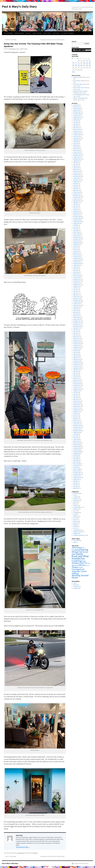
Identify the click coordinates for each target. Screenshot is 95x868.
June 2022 (76, 185)
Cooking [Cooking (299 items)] (75, 550)
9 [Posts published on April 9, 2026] (81, 63)
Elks (74, 504)
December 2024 (77, 133)
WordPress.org (77, 588)
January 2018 (76, 277)
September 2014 (77, 347)
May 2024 (76, 145)
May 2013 (76, 375)
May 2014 (76, 354)
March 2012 (76, 399)
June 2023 (76, 164)
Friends (75, 509)
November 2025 (77, 114)
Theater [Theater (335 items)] (75, 567)
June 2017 (76, 290)
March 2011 (76, 420)
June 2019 (76, 248)
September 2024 (77, 138)
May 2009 (76, 459)
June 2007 (76, 483)
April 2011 (76, 419)
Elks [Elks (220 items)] (74, 554)
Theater (75, 527)
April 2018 (76, 272)
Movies (75, 523)
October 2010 (76, 429)
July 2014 (76, 351)
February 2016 (77, 318)
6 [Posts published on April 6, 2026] (73, 63)
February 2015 (77, 338)
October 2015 (76, 325)
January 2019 (76, 257)
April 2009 (76, 460)
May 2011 (76, 417)
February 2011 (77, 422)
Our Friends (56, 33)
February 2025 (77, 129)
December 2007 (77, 473)
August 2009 (76, 453)
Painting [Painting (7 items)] (87, 565)
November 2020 (77, 218)
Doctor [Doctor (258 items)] (85, 552)
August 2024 (76, 140)
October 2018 (76, 262)
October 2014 (76, 345)
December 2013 (77, 363)
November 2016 (77, 302)
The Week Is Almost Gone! (80, 84)
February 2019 (77, 255)
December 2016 (77, 300)
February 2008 (77, 469)
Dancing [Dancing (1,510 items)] (84, 550)
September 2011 (77, 410)
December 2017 (77, 279)
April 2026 (76, 105)
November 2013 (77, 365)
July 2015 (76, 330)
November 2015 (77, 323)
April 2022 (76, 189)
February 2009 (77, 464)
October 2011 (76, 408)
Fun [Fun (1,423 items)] (83, 559)
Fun (74, 511)
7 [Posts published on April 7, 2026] (76, 63)
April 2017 (76, 293)
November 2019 (77, 239)
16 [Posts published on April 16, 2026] (81, 65)
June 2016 (76, 311)
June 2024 (76, 143)
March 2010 (76, 441)
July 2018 (76, 267)
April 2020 (76, 230)
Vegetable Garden (77, 532)
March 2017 (76, 295)
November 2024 (77, 135)
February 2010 (77, 443)
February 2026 (77, 109)
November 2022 (77, 176)
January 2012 (76, 403)
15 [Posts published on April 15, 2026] (79, 65)
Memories (76, 521)
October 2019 (76, 241)
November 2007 (77, 474)
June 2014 (76, 352)
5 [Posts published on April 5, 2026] (90, 61)
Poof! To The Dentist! (10, 40)
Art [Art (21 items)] (83, 548)
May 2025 (76, 124)
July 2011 (76, 413)
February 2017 (77, 297)
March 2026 (76, 107)
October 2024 (76, 136)
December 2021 (77, 196)
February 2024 (77, 150)
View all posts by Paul (23, 847)
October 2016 (76, 304)
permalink (35, 853)
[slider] (80, 50)
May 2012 (76, 396)
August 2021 (76, 203)
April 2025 (76, 126)
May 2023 (76, 166)
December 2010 (77, 426)
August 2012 (76, 391)
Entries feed (76, 585)
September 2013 (77, 368)
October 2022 (76, 178)
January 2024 (76, 152)
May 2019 (76, 250)
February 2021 (77, 213)
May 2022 (76, 187)
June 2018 (76, 269)
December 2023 (77, 154)
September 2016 (77, 305)
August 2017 (76, 286)
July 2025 (76, 121)
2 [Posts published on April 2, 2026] (81, 61)
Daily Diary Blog (19, 33)
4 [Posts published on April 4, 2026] (87, 61)
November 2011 (77, 406)
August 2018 (76, 265)
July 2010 (76, 434)
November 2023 (77, 156)
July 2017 (76, 288)
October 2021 (76, 199)
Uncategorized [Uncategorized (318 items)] (78, 569)
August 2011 (76, 412)
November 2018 (77, 260)
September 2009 (77, 452)
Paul (26, 49)
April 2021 (76, 210)
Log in (75, 583)
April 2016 (76, 314)
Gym (74, 514)
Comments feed (77, 587)
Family (75, 506)
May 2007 (76, 485)
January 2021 (76, 215)
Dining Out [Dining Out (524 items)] (77, 552)
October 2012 (76, 387)
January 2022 (76, 194)
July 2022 (76, 183)
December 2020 (77, 217)
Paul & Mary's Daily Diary (19, 7)
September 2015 (77, 326)
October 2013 (76, 366)
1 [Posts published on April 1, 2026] (79, 61)
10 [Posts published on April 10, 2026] (84, 63)
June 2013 (76, 373)
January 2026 (76, 110)
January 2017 (76, 298)
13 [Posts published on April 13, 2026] (73, 65)
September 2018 (77, 264)
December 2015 (77, 321)
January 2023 (76, 173)
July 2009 (76, 455)
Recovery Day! (77, 81)
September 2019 (77, 243)
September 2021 (77, 201)
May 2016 (76, 312)
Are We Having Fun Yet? (79, 95)
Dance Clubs (47, 33)
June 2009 (76, 457)
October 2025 (76, 116)
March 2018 (76, 274)
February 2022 (77, 192)
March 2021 (76, 211)
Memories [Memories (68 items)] (75, 565)
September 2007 (77, 478)
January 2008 (76, 471)
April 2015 (76, 335)
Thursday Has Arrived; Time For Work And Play (53, 40)
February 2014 (77, 359)
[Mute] (86, 50)
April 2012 (76, 398)
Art (74, 495)
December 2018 (77, 258)
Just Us (75, 518)
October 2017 (76, 283)
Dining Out (76, 500)
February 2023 (77, 171)
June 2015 (76, 331)
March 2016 (76, 316)
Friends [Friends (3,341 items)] (76, 558)
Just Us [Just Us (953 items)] (83, 563)
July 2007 (76, 481)
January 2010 (76, 445)
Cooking (75, 497)
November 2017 (77, 281)
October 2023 (76, 157)
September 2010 (77, 431)
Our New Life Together (67, 33)
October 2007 (76, 476)
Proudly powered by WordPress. (81, 863)
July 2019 (76, 246)
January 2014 (76, 361)
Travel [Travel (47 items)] (81, 567)
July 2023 (76, 163)
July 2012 (76, 392)
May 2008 (76, 467)
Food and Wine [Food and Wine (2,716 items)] (80, 556)
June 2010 (76, 436)
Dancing (75, 499)
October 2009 (76, 450)
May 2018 (76, 271)
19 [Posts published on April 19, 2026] (90, 65)
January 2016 (76, 319)
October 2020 (76, 220)
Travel (75, 528)
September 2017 (77, 284)
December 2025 (77, 112)
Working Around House (79, 535)
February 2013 (77, 380)
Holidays (75, 516)
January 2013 (76, 382)
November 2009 (77, 448)
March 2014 (76, 358)
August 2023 (76, 161)
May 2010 (76, 438)
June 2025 (76, 122)
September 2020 (77, 222)
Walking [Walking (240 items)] (75, 573)
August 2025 (76, 119)
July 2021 (76, 204)
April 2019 (76, 251)
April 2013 (76, 377)
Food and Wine (77, 507)
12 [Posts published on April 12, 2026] (90, 63)
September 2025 (77, 117)
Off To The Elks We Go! (79, 88)
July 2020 (76, 225)
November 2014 (77, 344)
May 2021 (76, 208)
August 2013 (76, 370)
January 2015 (76, 340)
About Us (28, 33)
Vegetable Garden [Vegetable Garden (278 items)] (79, 571)
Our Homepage (8, 33)
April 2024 (76, 147)
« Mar (73, 72)
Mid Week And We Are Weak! (80, 91)
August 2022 (76, 182)
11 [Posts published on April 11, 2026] (87, 63)
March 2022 (76, 190)
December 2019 (77, 237)
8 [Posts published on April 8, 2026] (79, 63)
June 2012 (76, 394)
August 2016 (76, 307)
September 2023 (77, 159)
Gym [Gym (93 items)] (84, 561)
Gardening (76, 513)
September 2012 (77, 389)
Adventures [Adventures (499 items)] (77, 547)
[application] (81, 50)
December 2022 (77, 175)
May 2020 (76, 229)
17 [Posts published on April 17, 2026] (84, 65)
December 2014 (77, 342)
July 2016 (76, 309)
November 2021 (77, 197)
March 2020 (76, 232)
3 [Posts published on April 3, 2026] (84, 61)
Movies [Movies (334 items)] (82, 565)
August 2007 (76, 480)
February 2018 (77, 276)
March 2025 (76, 128)
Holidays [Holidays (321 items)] (76, 563)
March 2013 (76, 379)
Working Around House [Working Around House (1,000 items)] (80, 576)
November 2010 (77, 427)
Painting (75, 525)
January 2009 (76, 466)
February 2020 (77, 234)
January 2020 (76, 236)
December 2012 (77, 384)
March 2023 (76, 170)
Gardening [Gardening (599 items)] (77, 561)
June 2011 (76, 415)
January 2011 (76, 424)
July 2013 (76, 372)
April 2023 (76, 168)
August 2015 (76, 328)
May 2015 (76, 333)
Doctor (75, 502)
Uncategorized (21, 853)
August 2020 (76, 224)
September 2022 (77, 180)
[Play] (74, 50)
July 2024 (76, 142)
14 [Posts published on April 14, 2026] (76, 65)
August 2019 (76, 244)
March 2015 (76, 337)
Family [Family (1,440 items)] (79, 554)
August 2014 (76, 349)
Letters (75, 520)
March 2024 (76, 149)
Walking (75, 534)
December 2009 (77, 446)
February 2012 (77, 401)
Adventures (76, 493)
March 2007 (76, 488)
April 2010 (76, 439)
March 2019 (76, 253)
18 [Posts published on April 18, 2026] (87, 65)
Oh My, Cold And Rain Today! (80, 98)
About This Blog (37, 33)
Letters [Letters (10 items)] (89, 563)
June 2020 (76, 227)
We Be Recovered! (78, 77)
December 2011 (77, 405)
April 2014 (76, 356)
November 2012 (77, 385)
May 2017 (76, 291)
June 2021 (76, 206)
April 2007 (76, 486)
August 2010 (76, 433)
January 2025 (76, 131)
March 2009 (76, 462)
